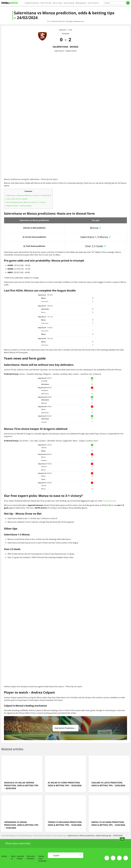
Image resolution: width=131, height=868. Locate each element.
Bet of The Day (46, 3)
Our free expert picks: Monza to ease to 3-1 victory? (25, 202)
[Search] (115, 3)
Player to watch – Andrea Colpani (18, 206)
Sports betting (69, 3)
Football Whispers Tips (28, 836)
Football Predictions (32, 3)
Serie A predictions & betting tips (52, 836)
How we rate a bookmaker (42, 858)
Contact (4, 856)
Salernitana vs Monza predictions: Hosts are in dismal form (28, 195)
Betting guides (81, 3)
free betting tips (110, 501)
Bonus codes (57, 3)
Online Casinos (93, 3)
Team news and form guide (16, 199)
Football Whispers (9, 836)
